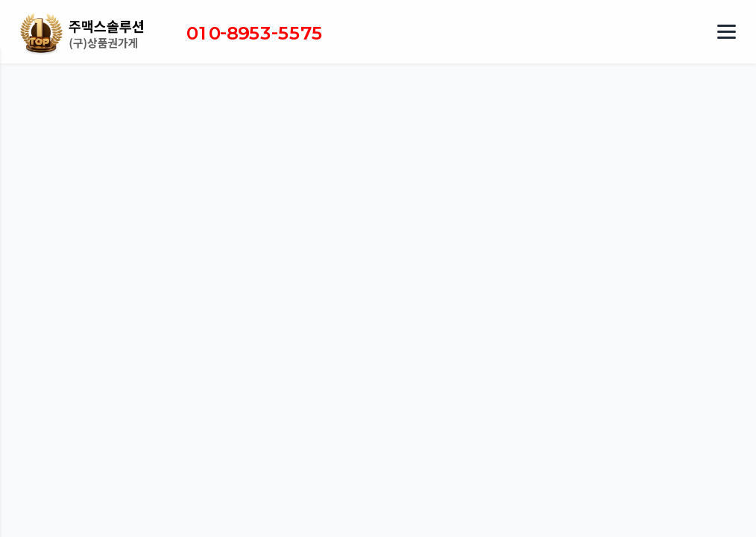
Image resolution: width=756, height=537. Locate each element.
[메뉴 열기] (726, 32)
